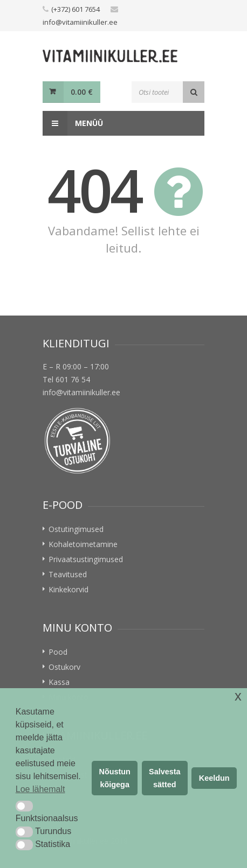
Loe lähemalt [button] (40, 789)
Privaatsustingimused (86, 559)
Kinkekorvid (68, 589)
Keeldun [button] (214, 778)
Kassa (59, 682)
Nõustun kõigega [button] (115, 778)
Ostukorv (64, 667)
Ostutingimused (76, 529)
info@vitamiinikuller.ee (80, 22)
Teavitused (68, 574)
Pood (58, 652)
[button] (24, 806)
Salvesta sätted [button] (164, 778)
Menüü (73, 123)
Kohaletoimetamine (83, 544)
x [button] (238, 696)
